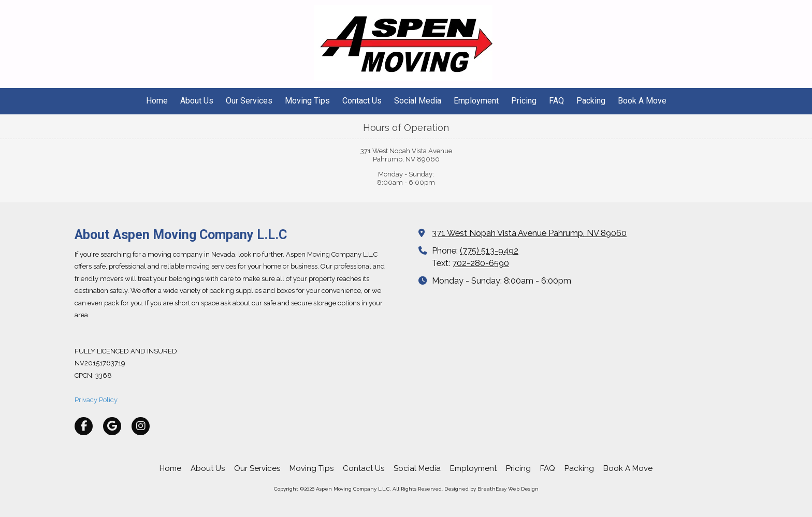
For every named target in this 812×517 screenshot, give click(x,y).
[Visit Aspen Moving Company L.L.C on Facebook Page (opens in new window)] (84, 426)
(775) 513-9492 (489, 251)
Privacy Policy (96, 400)
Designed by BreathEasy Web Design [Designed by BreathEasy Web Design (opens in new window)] (491, 489)
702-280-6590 (481, 263)
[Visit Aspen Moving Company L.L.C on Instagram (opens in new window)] (141, 426)
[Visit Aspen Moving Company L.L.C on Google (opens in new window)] (112, 426)
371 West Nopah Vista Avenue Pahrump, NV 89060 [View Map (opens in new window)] (529, 233)
